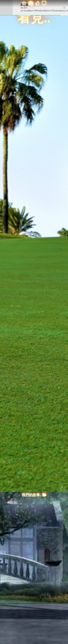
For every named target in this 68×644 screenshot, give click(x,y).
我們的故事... (34, 495)
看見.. (34, 18)
